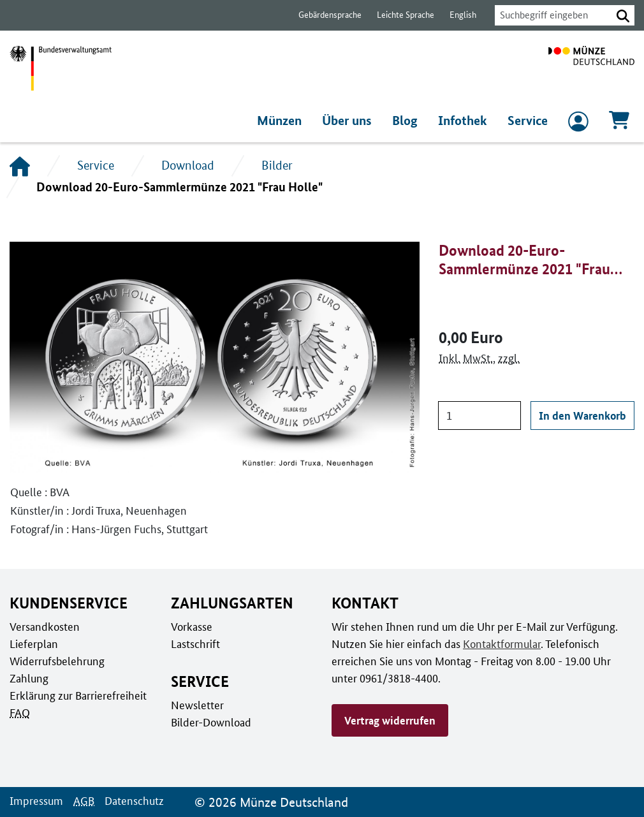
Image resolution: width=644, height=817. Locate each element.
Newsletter (196, 705)
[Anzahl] (480, 416)
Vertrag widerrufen (390, 720)
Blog (409, 121)
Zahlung (28, 678)
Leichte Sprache (399, 15)
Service (528, 121)
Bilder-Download (210, 722)
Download (188, 165)
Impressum (35, 800)
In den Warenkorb (583, 415)
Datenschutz (131, 800)
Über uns (351, 121)
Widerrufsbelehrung (56, 661)
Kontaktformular (497, 644)
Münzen (284, 121)
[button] (623, 15)
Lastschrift (195, 644)
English (456, 15)
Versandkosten (44, 626)
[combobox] (550, 15)
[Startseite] (20, 166)
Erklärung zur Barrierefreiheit (77, 695)
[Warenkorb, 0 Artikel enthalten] (619, 124)
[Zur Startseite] (591, 68)
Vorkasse (192, 626)
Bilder (277, 165)
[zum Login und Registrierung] (578, 124)
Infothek (465, 121)
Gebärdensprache (324, 15)
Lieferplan (33, 644)
